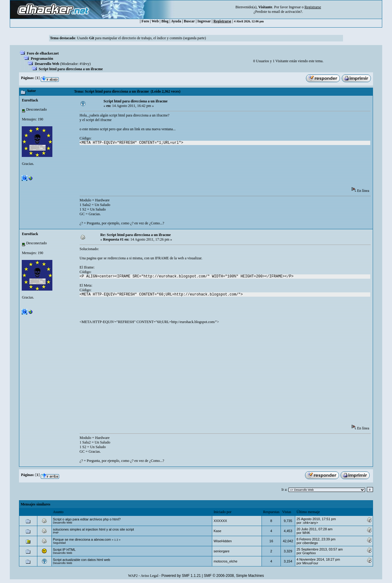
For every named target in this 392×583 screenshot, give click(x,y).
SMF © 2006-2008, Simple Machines (234, 576)
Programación (42, 59)
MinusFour (310, 563)
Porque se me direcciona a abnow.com (82, 539)
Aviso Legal (149, 576)
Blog (165, 21)
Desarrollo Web (47, 64)
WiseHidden (222, 541)
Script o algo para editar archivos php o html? (87, 519)
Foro (145, 21)
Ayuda (176, 21)
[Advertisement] (191, 168)
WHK (306, 533)
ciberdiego (310, 543)
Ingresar (295, 7)
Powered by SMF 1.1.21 (181, 576)
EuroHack (30, 100)
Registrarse (222, 21)
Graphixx (309, 553)
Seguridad (59, 543)
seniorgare (221, 551)
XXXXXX (220, 521)
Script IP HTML (64, 550)
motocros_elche (225, 561)
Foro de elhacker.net (43, 53)
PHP (56, 533)
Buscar (189, 21)
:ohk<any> (310, 523)
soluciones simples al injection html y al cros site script (94, 529)
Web (155, 21)
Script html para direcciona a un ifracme (71, 69)
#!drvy (85, 64)
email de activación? (287, 12)
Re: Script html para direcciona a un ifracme (135, 235)
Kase (217, 531)
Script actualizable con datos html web (82, 560)
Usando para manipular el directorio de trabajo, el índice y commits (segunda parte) (141, 38)
